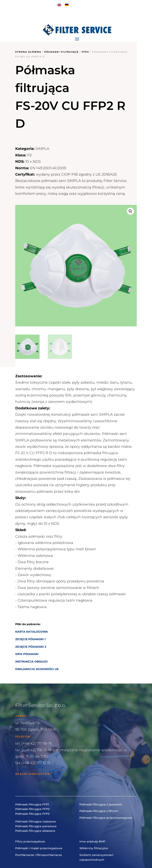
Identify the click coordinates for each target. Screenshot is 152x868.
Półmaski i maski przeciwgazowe (39, 848)
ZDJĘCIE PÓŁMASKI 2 (31, 647)
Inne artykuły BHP (92, 841)
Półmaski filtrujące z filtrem (99, 811)
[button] (130, 211)
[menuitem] (59, 5)
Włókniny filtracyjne (94, 848)
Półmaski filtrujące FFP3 (32, 814)
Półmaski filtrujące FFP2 (32, 809)
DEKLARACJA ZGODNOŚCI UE (37, 669)
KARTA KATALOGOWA (32, 632)
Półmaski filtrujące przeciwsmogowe (106, 818)
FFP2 (85, 52)
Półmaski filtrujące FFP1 (32, 804)
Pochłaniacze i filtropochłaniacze (39, 855)
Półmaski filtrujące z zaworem (101, 804)
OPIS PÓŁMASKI (27, 654)
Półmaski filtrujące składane (35, 831)
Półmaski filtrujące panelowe (36, 826)
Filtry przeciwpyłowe (30, 841)
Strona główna (28, 52)
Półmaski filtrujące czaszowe (36, 821)
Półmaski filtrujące (61, 52)
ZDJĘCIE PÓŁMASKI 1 (30, 639)
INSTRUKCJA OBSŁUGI (31, 662)
